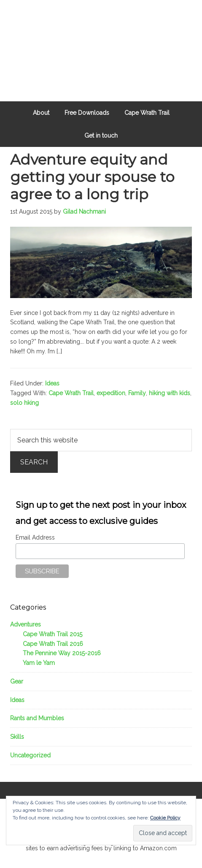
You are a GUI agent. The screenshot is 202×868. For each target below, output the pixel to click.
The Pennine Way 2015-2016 (62, 653)
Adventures (26, 624)
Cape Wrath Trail (71, 393)
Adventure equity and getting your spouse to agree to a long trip (92, 177)
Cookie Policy (165, 818)
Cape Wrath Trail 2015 (53, 634)
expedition (111, 393)
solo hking (24, 403)
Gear (17, 681)
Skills (17, 737)
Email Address (35, 537)
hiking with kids (170, 393)
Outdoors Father (101, 38)
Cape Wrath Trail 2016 (53, 644)
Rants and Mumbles (37, 718)
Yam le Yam (39, 663)
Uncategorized (30, 755)
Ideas (52, 383)
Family (137, 393)
